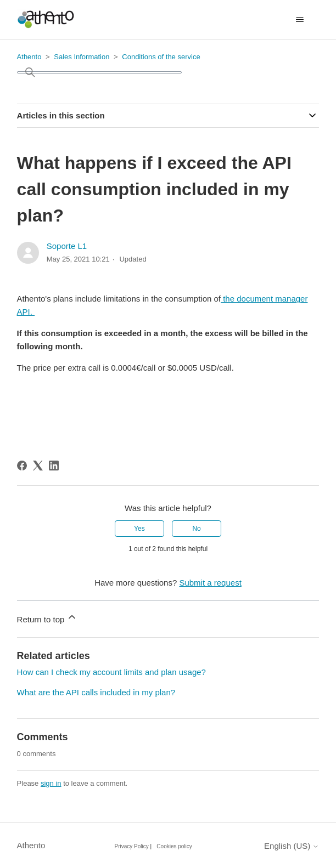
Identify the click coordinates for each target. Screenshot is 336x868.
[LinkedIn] (54, 466)
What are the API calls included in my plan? (96, 692)
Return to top (47, 618)
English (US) (292, 846)
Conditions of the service (161, 57)
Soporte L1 (67, 246)
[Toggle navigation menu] (299, 20)
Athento (29, 57)
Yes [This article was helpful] (139, 529)
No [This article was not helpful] (196, 529)
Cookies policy (174, 846)
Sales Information (82, 57)
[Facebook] (22, 466)
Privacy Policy (132, 846)
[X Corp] (38, 466)
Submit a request (210, 583)
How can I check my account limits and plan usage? (111, 672)
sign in (51, 783)
